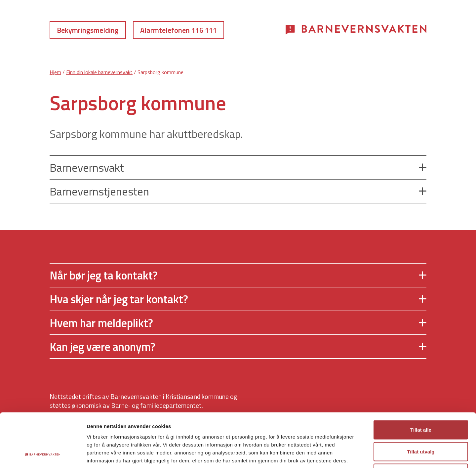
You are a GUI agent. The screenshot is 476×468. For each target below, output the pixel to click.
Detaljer (352, 455)
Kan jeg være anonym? (238, 347)
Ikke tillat (421, 425)
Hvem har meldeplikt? (238, 323)
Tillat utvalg (421, 403)
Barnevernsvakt (238, 167)
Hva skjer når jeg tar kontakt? (238, 299)
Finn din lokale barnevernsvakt (99, 72)
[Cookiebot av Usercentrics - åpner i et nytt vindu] (43, 455)
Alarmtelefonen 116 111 (178, 30)
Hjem (55, 72)
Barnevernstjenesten (238, 191)
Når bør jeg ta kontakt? (238, 275)
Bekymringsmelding (88, 30)
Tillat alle (421, 381)
